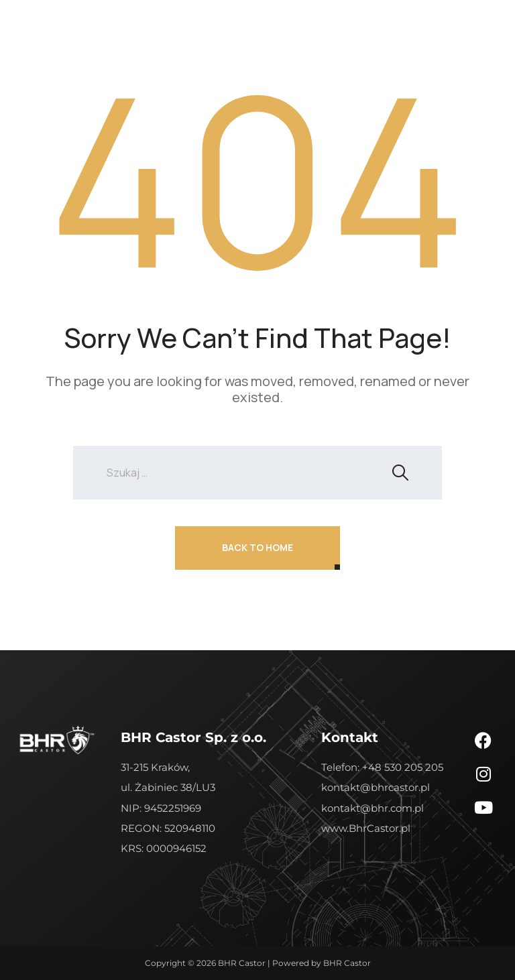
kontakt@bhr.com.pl (373, 808)
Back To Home (257, 547)
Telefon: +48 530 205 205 (382, 767)
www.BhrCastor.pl (366, 828)
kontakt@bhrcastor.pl (376, 787)
